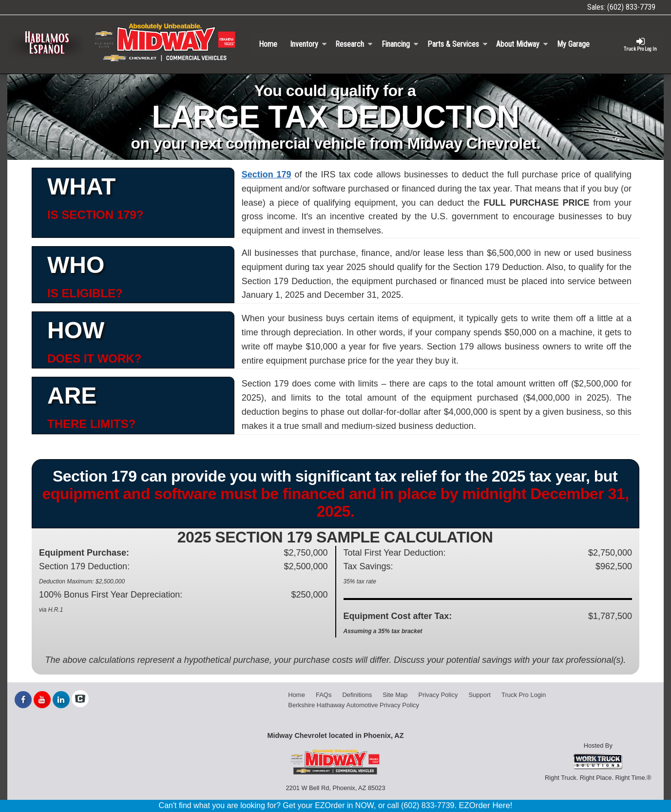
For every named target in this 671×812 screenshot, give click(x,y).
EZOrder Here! (485, 805)
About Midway (522, 44)
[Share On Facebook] (23, 700)
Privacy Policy (438, 695)
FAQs (324, 695)
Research (354, 44)
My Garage (573, 44)
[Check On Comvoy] (80, 700)
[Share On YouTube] (42, 700)
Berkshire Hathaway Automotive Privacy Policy (354, 705)
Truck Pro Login (524, 695)
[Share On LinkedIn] (61, 700)
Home (268, 44)
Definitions (357, 695)
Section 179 (267, 174)
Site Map (395, 695)
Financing (400, 44)
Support (479, 695)
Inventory (308, 44)
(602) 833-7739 (631, 7)
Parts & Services (458, 44)
